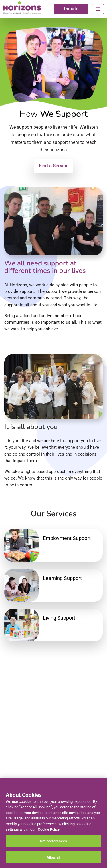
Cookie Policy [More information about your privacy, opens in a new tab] (49, 829)
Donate (71, 9)
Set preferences (53, 841)
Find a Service (54, 166)
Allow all (53, 857)
